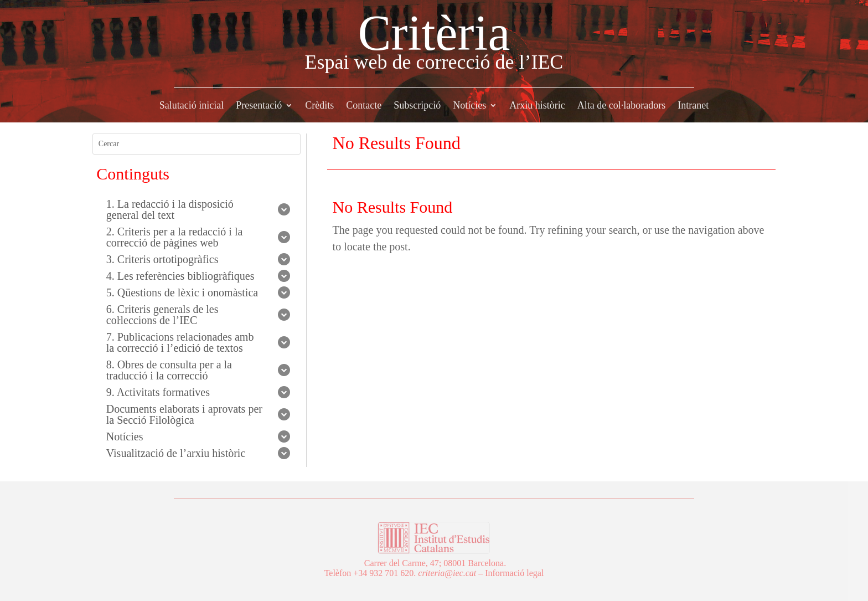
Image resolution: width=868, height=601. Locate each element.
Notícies (469, 106)
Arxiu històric (537, 106)
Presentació (259, 106)
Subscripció (417, 106)
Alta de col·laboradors (621, 106)
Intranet (693, 106)
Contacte (364, 106)
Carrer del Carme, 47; (403, 563)
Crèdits (319, 106)
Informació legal (514, 573)
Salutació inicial (192, 106)
